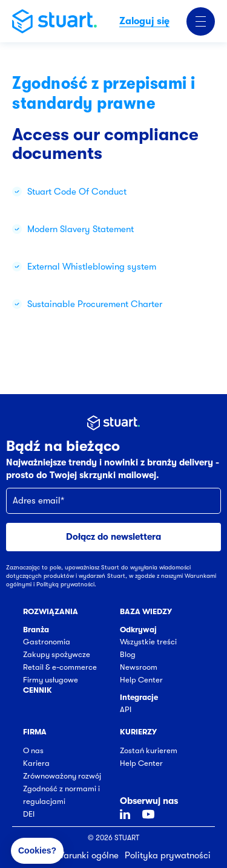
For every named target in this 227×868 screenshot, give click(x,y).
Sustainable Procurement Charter (95, 304)
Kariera (36, 763)
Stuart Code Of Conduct (77, 192)
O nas (33, 750)
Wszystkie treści (148, 642)
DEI (29, 814)
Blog (128, 654)
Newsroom (139, 667)
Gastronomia (47, 642)
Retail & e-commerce (60, 667)
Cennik (38, 690)
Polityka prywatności (168, 855)
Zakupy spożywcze (57, 654)
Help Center (141, 680)
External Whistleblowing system (92, 267)
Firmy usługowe (51, 680)
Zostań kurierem (149, 750)
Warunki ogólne (87, 855)
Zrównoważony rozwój (62, 776)
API (126, 709)
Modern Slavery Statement (81, 229)
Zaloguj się (144, 21)
